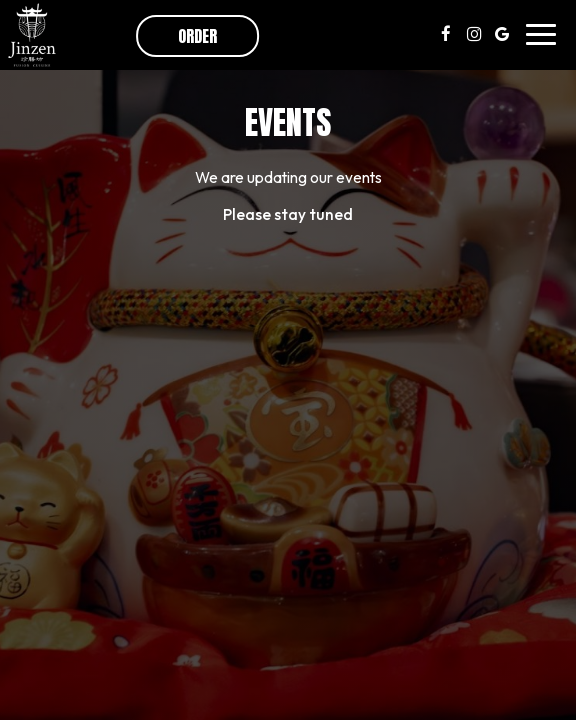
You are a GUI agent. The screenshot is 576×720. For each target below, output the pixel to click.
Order (197, 36)
